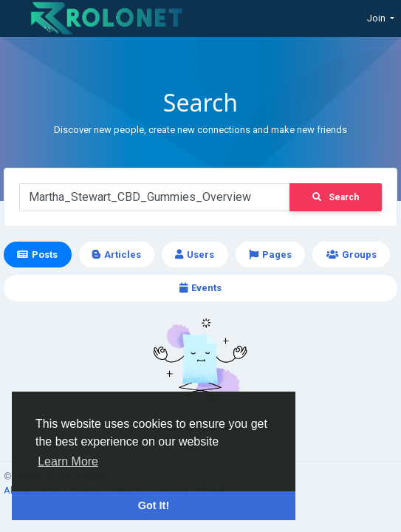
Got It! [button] (154, 505)
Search (336, 197)
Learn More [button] (68, 461)
